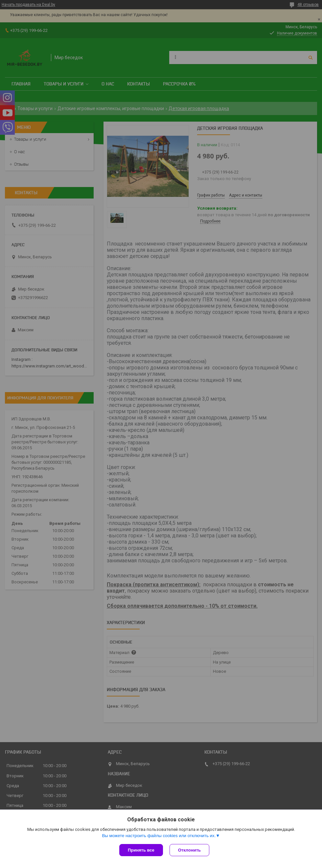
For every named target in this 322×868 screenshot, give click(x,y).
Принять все (141, 850)
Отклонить (189, 850)
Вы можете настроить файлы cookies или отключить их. (159, 836)
